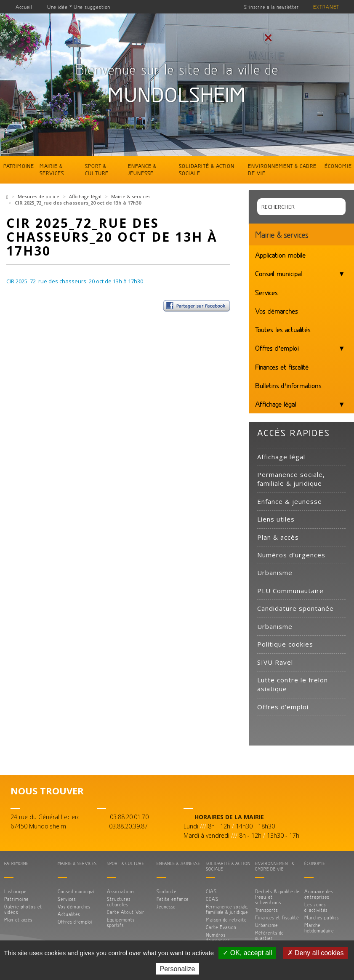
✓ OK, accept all (247, 953)
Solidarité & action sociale (207, 169)
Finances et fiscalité (282, 367)
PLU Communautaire (290, 591)
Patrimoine (19, 166)
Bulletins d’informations (289, 385)
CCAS (212, 899)
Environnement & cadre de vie (282, 169)
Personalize (178, 969)
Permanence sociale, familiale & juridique (291, 479)
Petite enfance (173, 899)
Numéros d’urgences (291, 555)
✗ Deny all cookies (316, 953)
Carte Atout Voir (126, 912)
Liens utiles (276, 519)
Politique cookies (285, 644)
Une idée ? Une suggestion (79, 7)
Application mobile (280, 255)
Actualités (69, 914)
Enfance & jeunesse (142, 169)
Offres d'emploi (283, 707)
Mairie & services (52, 169)
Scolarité (166, 891)
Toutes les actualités (283, 329)
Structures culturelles (119, 902)
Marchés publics (322, 917)
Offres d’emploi (277, 348)
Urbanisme (275, 573)
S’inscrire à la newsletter (271, 7)
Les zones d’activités (316, 907)
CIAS (211, 891)
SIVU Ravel (275, 662)
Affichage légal (85, 196)
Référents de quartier (269, 935)
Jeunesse (166, 907)
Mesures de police (39, 196)
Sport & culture (97, 169)
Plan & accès (278, 537)
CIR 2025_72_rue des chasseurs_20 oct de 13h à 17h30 (75, 281)
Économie (338, 166)
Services (266, 292)
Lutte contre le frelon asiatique (293, 684)
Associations (121, 891)
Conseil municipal (279, 273)
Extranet (326, 7)
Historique (15, 891)
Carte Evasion (221, 927)
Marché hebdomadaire (319, 928)
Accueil (24, 7)
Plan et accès (18, 920)
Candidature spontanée (295, 608)
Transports (266, 910)
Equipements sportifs (121, 922)
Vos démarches (277, 311)
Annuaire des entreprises (319, 894)
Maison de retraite (226, 920)
